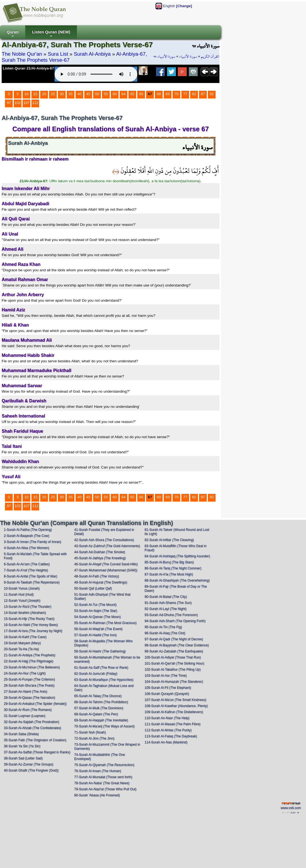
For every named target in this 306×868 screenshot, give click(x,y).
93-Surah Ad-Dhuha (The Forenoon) (171, 615)
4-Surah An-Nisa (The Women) (27, 548)
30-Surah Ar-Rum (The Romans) (28, 710)
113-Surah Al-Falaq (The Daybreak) (171, 736)
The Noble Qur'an (22, 54)
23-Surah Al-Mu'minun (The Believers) (32, 667)
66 (141, 94)
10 (27, 94)
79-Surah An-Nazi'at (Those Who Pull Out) (105, 789)
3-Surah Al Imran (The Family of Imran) (33, 542)
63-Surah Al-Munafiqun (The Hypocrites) (104, 680)
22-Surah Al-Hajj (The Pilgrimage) (29, 661)
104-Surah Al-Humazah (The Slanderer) (174, 682)
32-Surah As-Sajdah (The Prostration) (32, 722)
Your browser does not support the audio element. (96, 74)
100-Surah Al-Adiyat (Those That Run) (173, 657)
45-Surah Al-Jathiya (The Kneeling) (100, 558)
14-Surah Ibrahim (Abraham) (25, 613)
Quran (13, 34)
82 (194, 94)
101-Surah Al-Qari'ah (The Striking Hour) (175, 663)
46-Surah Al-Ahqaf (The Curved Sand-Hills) (106, 564)
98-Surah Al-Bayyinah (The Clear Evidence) (177, 645)
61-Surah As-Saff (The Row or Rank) (101, 668)
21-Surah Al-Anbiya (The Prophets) (30, 655)
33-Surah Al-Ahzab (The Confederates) (33, 728)
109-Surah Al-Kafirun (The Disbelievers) (174, 712)
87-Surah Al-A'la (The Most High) (169, 574)
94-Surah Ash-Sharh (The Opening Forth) (175, 621)
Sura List (58, 54)
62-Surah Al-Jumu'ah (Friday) (96, 674)
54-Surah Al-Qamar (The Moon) (97, 617)
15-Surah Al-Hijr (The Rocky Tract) (29, 619)
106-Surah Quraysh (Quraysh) (167, 694)
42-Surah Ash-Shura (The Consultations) (104, 540)
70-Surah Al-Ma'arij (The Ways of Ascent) (104, 726)
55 (106, 94)
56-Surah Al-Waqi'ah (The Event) (98, 629)
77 (185, 94)
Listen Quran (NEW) (51, 34)
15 (35, 94)
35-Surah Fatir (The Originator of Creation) (35, 740)
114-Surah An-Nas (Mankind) (166, 742)
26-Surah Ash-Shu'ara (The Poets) (29, 685)
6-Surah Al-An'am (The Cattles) (27, 564)
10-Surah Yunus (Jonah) (22, 588)
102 (18, 103)
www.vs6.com (291, 808)
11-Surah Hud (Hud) (19, 594)
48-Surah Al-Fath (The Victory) (97, 576)
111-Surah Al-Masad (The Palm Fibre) (173, 724)
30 (62, 94)
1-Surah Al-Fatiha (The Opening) (28, 530)
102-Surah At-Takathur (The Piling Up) (173, 669)
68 (159, 94)
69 (168, 94)
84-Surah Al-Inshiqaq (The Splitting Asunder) (177, 556)
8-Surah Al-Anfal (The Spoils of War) (31, 576)
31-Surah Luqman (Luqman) (25, 716)
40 (80, 94)
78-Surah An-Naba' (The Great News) (102, 783)
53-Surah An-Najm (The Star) (96, 611)
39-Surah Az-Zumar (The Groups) (29, 764)
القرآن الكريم (210, 57)
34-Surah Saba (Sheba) (21, 734)
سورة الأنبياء (188, 57)
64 (124, 94)
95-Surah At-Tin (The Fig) (163, 627)
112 (35, 103)
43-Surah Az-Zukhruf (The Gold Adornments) (107, 546)
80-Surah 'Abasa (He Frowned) (97, 795)
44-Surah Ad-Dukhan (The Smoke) (100, 552)
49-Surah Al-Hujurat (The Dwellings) (101, 582)
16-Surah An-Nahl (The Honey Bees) (31, 625)
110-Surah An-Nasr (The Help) (167, 718)
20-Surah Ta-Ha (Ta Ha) (21, 649)
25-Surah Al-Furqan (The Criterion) (29, 679)
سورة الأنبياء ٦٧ (164, 57)
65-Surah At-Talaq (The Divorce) (98, 696)
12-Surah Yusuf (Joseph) (22, 601)
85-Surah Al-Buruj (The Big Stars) (169, 562)
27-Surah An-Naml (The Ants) (25, 692)
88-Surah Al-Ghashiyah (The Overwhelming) (177, 580)
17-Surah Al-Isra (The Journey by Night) (33, 631)
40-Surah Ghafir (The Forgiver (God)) (31, 770)
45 (88, 94)
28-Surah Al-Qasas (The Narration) (29, 698)
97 (9, 103)
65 (132, 94)
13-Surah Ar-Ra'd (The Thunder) (28, 607)
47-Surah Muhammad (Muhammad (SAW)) (106, 570)
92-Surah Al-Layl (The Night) (166, 609)
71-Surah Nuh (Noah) (90, 732)
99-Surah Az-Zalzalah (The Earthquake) (174, 651)
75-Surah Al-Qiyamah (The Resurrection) (104, 765)
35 (71, 94)
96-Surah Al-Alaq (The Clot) (165, 633)
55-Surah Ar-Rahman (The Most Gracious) (105, 623)
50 (97, 94)
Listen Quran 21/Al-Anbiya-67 (28, 68)
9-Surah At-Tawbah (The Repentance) (32, 582)
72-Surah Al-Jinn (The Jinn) (94, 738)
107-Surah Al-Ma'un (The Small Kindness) (176, 700)
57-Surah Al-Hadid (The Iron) (95, 635)
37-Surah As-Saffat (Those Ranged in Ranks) (37, 752)
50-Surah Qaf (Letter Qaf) (93, 588)
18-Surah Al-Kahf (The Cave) (25, 637)
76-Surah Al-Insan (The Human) (98, 771)
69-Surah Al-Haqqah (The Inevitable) (101, 720)
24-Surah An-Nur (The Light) (25, 673)
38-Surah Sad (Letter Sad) (23, 758)
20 (44, 94)
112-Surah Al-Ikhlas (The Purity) (168, 730)
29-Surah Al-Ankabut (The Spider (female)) (35, 704)
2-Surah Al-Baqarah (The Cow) (27, 536)
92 (212, 94)
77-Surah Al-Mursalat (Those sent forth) (103, 777)
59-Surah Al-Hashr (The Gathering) (100, 651)
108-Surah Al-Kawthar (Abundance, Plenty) (176, 706)
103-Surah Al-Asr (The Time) (166, 676)
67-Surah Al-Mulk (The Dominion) (99, 708)
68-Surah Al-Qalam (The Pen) (96, 714)
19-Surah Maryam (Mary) (22, 643)
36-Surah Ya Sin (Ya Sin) (22, 746)
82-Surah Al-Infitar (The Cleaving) (169, 540)
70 (177, 94)
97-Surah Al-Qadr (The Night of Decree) (174, 639)
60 (115, 94)
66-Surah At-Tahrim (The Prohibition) (101, 702)
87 (203, 94)
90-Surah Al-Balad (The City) (166, 597)
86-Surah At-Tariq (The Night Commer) (173, 568)
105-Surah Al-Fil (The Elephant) (168, 688)
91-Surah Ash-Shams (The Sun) (168, 603)
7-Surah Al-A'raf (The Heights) (26, 570)
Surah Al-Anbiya (92, 54)
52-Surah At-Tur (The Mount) (95, 605)
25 (53, 94)
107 (26, 103)
